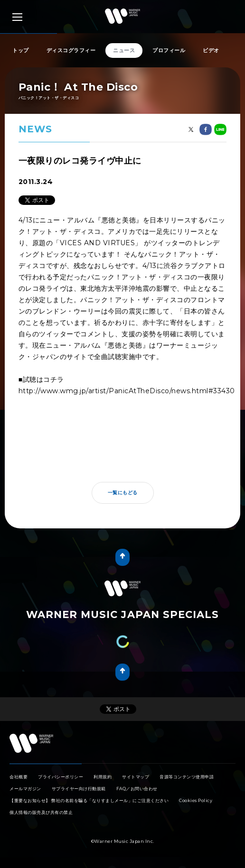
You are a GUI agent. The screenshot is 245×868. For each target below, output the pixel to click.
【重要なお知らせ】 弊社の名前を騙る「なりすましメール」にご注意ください (89, 800)
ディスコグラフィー (71, 50)
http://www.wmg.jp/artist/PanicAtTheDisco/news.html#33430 (127, 391)
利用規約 (103, 777)
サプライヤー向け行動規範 (79, 789)
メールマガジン (25, 789)
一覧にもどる (123, 493)
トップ (21, 50)
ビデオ (211, 50)
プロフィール (169, 50)
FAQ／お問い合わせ (137, 789)
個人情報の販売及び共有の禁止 (41, 812)
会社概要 (19, 777)
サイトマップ (136, 777)
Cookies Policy (196, 800)
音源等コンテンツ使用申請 (187, 777)
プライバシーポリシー (61, 777)
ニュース (124, 50)
